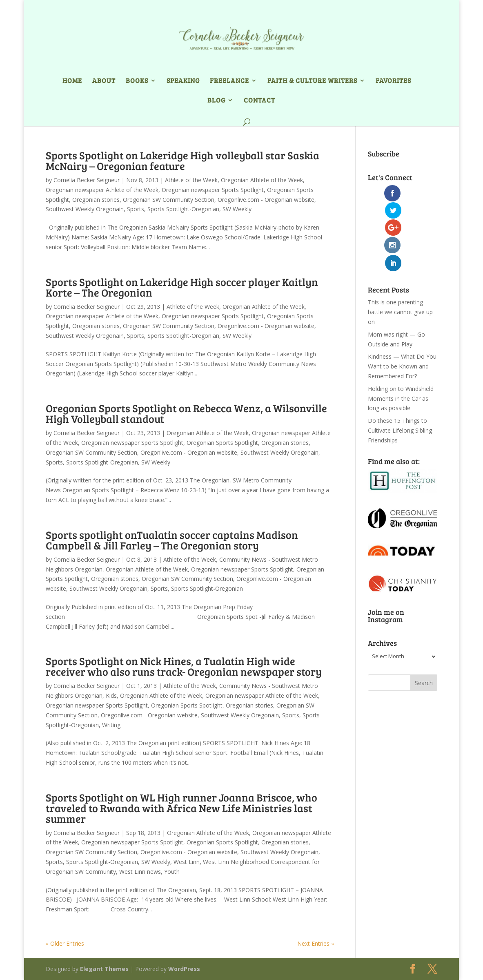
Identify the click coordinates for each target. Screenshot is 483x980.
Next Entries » (316, 943)
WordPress (184, 969)
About (104, 81)
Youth (172, 872)
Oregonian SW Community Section (169, 200)
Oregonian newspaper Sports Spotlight (213, 190)
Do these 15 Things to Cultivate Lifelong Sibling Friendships (400, 378)
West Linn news (140, 872)
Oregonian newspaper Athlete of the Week (102, 190)
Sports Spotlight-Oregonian (183, 209)
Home (72, 81)
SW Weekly (237, 209)
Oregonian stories (96, 200)
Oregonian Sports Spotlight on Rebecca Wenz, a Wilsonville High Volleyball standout (186, 413)
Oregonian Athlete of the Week (262, 180)
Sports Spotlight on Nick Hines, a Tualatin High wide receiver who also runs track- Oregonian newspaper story (184, 666)
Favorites (393, 81)
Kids (111, 695)
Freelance (229, 81)
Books (137, 81)
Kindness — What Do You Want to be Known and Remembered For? (402, 314)
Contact (259, 101)
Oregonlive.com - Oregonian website (266, 200)
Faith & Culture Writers (312, 81)
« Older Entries (65, 943)
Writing (111, 725)
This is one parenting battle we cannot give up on (400, 260)
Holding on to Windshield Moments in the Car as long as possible (401, 347)
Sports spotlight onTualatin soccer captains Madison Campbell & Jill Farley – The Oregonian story (172, 540)
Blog (216, 101)
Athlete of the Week (191, 180)
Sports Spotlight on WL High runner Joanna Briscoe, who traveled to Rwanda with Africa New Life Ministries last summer (181, 808)
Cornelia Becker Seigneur (87, 180)
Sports (136, 209)
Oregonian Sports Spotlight (222, 443)
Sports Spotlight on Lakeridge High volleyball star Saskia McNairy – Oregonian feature (183, 160)
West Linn (187, 862)
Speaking (183, 81)
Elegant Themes (104, 969)
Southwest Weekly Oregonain (85, 209)
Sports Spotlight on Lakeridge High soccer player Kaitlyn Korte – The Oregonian (182, 287)
